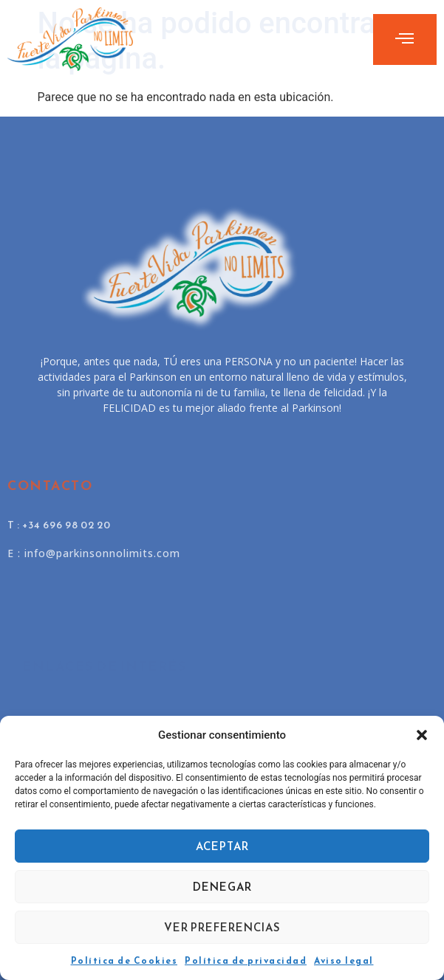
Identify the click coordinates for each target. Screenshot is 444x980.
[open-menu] (405, 39)
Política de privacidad (246, 961)
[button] (422, 735)
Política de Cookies (124, 961)
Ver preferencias (222, 927)
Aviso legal (344, 961)
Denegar (222, 887)
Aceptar (222, 846)
